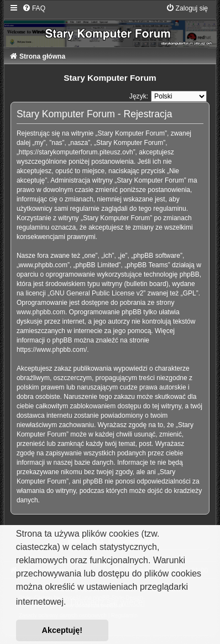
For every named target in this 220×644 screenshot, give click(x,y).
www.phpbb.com (41, 312)
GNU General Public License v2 (96, 293)
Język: (139, 96)
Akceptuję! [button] (62, 630)
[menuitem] (34, 8)
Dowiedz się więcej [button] (108, 602)
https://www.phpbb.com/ (52, 350)
